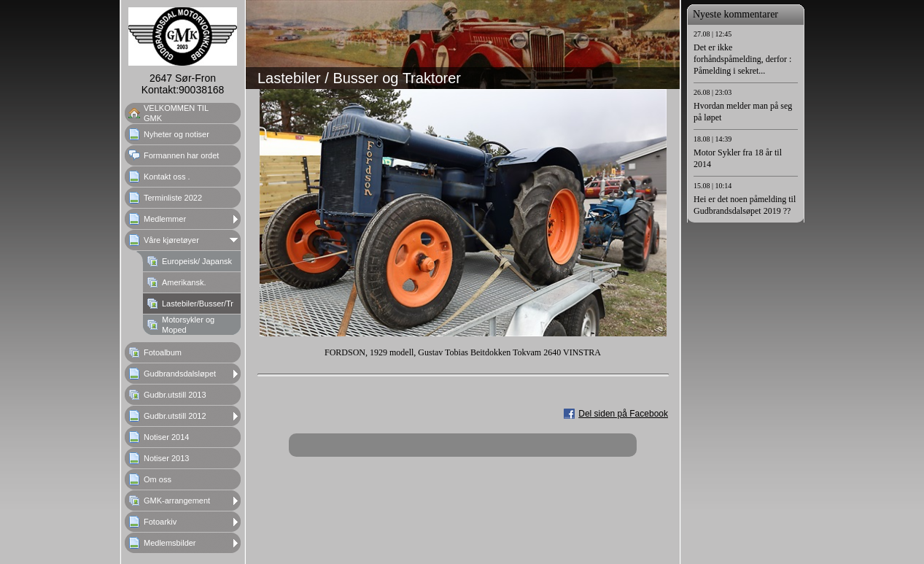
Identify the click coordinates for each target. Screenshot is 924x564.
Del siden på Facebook (623, 414)
